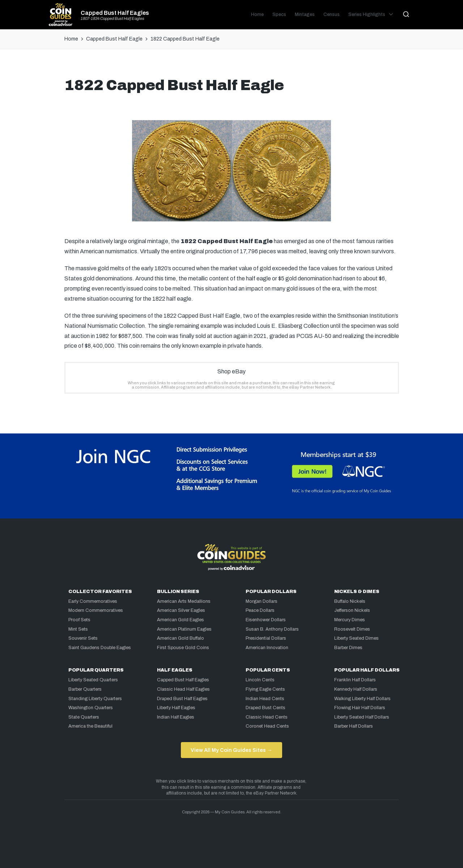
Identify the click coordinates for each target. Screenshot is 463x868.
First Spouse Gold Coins (183, 648)
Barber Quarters (85, 689)
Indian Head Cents (265, 699)
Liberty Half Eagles (176, 708)
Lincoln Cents (260, 680)
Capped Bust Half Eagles (115, 13)
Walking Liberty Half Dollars (362, 699)
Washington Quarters (91, 708)
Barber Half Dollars (354, 726)
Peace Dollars (260, 610)
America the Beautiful (90, 726)
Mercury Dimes (350, 620)
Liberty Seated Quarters (93, 680)
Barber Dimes (348, 648)
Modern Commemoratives (96, 610)
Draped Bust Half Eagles (182, 699)
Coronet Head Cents (267, 726)
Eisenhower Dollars (266, 620)
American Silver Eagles (181, 610)
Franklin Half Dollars (355, 680)
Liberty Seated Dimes (356, 638)
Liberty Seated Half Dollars (362, 717)
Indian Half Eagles (176, 717)
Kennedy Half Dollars (356, 689)
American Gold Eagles (180, 620)
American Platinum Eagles (184, 629)
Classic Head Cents (267, 717)
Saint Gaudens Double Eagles (100, 648)
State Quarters (84, 717)
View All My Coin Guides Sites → (231, 750)
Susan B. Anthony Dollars (272, 629)
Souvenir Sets (83, 638)
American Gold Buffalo (180, 638)
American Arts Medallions (184, 601)
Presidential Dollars (266, 638)
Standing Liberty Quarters (95, 699)
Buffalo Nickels (350, 601)
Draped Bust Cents (266, 708)
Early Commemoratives (93, 601)
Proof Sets (79, 620)
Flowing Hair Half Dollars (360, 708)
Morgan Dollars (262, 601)
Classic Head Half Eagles (183, 689)
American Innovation (267, 648)
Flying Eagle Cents (265, 689)
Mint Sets (78, 629)
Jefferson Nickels (352, 610)
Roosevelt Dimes (352, 629)
